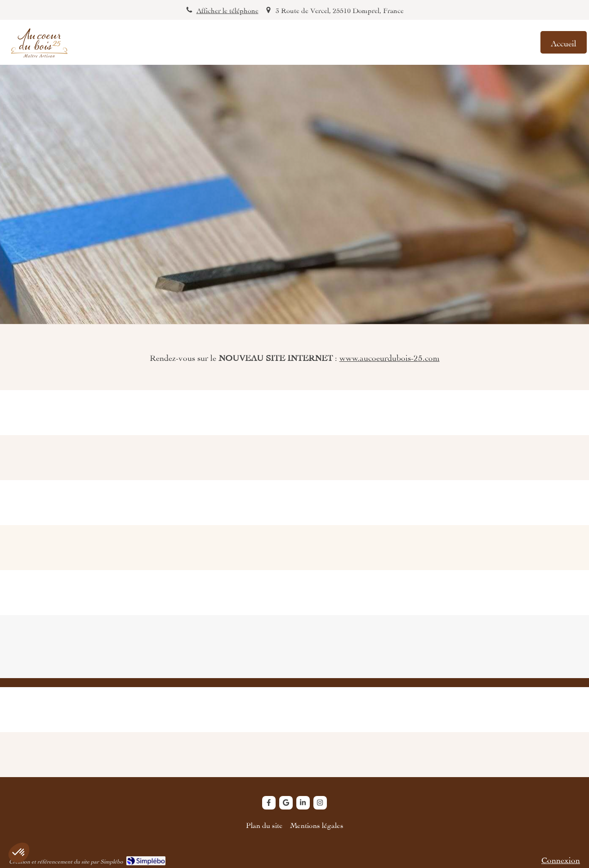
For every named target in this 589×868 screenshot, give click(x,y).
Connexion (561, 859)
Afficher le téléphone (228, 10)
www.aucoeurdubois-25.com (390, 357)
